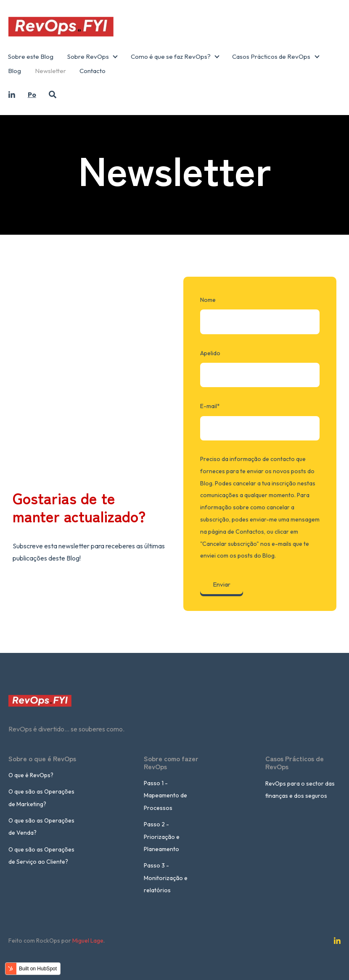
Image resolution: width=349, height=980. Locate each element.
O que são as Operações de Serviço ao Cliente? (41, 856)
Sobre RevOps (88, 56)
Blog (15, 71)
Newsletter (50, 71)
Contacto (93, 71)
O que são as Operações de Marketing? (41, 798)
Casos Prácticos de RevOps (271, 56)
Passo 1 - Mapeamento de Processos (165, 795)
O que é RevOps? (31, 775)
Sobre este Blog (31, 56)
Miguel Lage (88, 941)
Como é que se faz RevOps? (171, 56)
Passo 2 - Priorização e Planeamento (162, 837)
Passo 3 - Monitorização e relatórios (166, 878)
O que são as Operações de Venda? (41, 827)
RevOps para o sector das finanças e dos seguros (300, 790)
